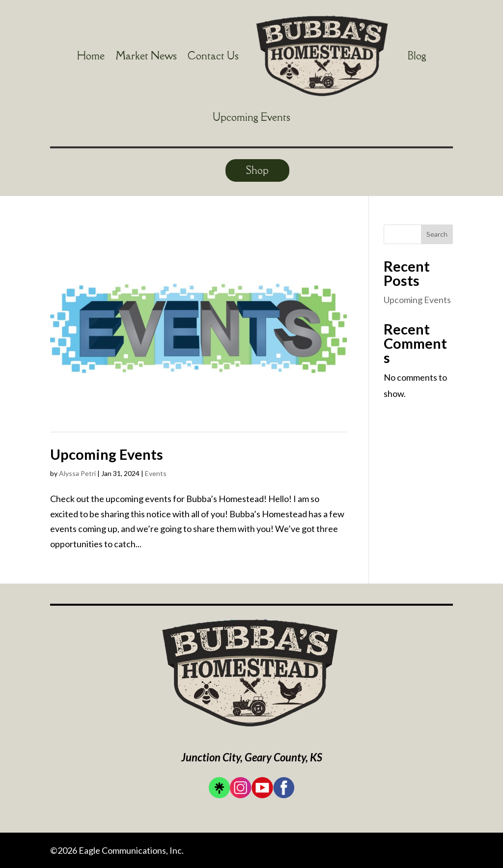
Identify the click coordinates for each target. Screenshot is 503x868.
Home (91, 56)
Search (437, 234)
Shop (257, 170)
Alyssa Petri (77, 473)
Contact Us (213, 56)
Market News (146, 56)
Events (156, 473)
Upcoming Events (251, 117)
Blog (417, 56)
